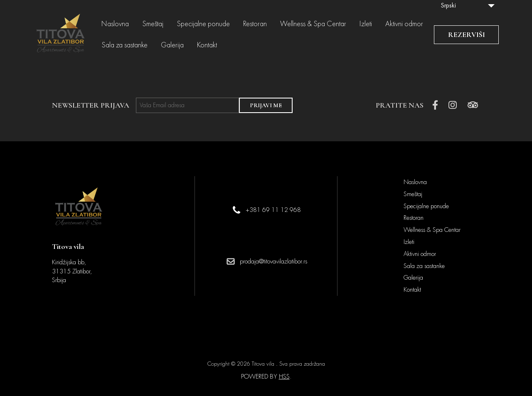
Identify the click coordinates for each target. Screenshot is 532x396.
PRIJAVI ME (266, 105)
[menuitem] (468, 5)
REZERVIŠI (467, 34)
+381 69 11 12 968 (273, 210)
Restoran (255, 24)
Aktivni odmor (404, 24)
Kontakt (207, 45)
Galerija (172, 45)
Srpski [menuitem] (448, 5)
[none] (468, 5)
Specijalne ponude (203, 24)
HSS (284, 376)
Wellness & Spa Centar (313, 24)
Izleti (366, 24)
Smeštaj (153, 24)
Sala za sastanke (124, 45)
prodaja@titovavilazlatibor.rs (273, 261)
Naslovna (115, 24)
